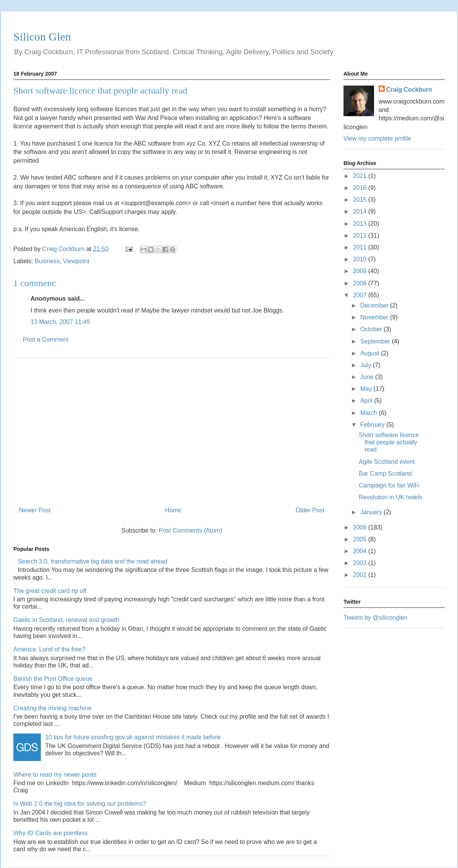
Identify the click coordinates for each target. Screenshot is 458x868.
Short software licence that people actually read (389, 442)
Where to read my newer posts (55, 775)
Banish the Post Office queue (53, 679)
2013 (361, 224)
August (371, 353)
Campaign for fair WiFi (389, 485)
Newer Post (35, 510)
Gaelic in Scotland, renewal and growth (66, 620)
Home (173, 510)
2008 (361, 283)
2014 (361, 211)
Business (47, 261)
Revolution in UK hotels (390, 497)
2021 (361, 176)
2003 (361, 563)
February (373, 425)
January (372, 512)
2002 (361, 575)
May (367, 389)
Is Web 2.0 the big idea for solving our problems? (80, 804)
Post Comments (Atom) (190, 530)
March (370, 413)
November (375, 317)
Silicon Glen (42, 36)
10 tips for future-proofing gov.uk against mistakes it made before (133, 737)
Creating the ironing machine (52, 708)
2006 (361, 527)
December (375, 305)
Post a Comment (46, 339)
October (372, 329)
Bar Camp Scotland (385, 474)
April (367, 401)
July (367, 365)
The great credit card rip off (50, 591)
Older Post (310, 510)
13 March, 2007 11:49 (60, 322)
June (368, 377)
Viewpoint (76, 261)
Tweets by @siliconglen (375, 618)
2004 (361, 551)
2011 (361, 247)
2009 (361, 271)
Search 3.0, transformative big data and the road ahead (92, 561)
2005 (361, 539)
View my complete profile (377, 138)
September (376, 341)
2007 (361, 295)
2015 (361, 200)
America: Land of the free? (49, 649)
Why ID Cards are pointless (51, 833)
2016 (361, 188)
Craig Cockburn (65, 249)
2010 (361, 259)
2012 (361, 236)
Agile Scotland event (387, 462)
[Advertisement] (172, 429)
